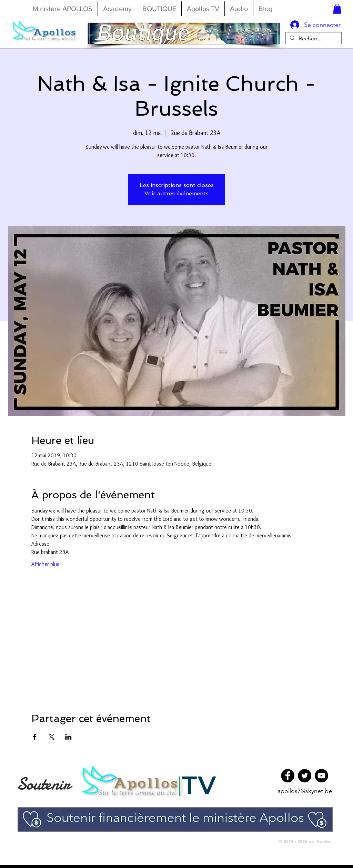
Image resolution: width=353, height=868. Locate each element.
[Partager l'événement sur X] (52, 737)
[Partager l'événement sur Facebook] (35, 737)
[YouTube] (321, 776)
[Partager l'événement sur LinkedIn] (68, 737)
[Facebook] (288, 776)
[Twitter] (305, 776)
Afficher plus (45, 564)
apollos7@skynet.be (305, 791)
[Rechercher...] (313, 38)
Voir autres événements (176, 193)
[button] (337, 9)
